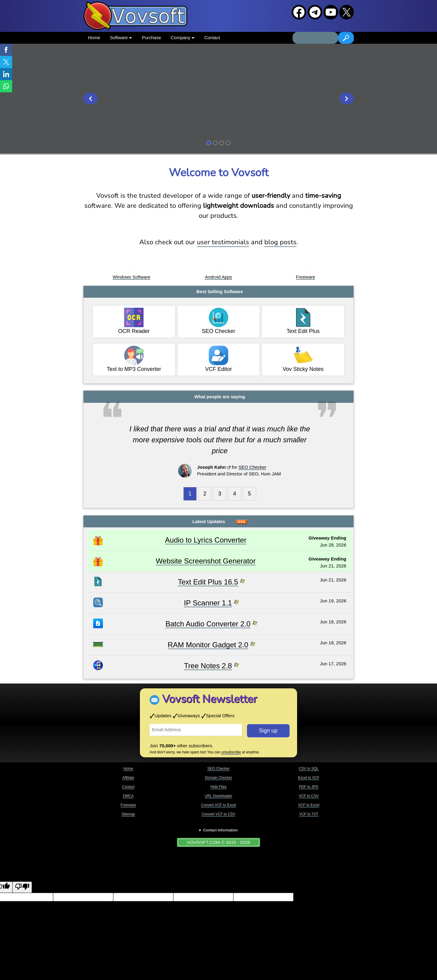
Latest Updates (209, 521)
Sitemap (128, 814)
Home (94, 38)
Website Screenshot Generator (206, 561)
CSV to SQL (309, 769)
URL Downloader (219, 796)
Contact (212, 38)
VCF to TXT (309, 814)
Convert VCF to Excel (218, 805)
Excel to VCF (309, 778)
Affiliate (128, 778)
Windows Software (131, 277)
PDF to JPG (309, 787)
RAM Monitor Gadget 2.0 (208, 645)
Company (183, 38)
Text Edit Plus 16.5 (208, 582)
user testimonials (223, 242)
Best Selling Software (220, 291)
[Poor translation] (22, 887)
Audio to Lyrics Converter (206, 540)
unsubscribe (231, 752)
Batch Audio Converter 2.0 (208, 624)
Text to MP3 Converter (134, 359)
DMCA (128, 796)
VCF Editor (218, 359)
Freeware (305, 277)
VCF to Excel (309, 805)
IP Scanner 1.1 (208, 603)
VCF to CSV (309, 796)
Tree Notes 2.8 (208, 666)
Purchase (151, 38)
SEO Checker (218, 321)
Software (121, 38)
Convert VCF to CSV (219, 814)
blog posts (280, 242)
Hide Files (218, 787)
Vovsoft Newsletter (210, 699)
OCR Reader (134, 321)
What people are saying (220, 397)
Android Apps (218, 277)
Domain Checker (218, 778)
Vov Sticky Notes (303, 359)
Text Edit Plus (303, 321)
